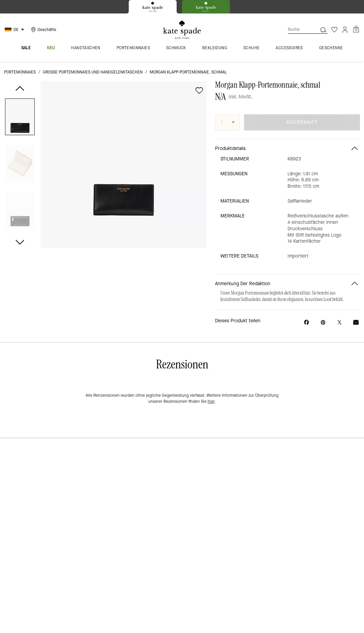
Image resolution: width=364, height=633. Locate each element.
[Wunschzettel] (334, 30)
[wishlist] (199, 90)
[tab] (153, 7)
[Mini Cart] (356, 29)
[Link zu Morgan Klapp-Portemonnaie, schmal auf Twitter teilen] (340, 322)
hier (211, 401)
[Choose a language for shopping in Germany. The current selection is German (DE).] (15, 30)
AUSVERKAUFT (302, 122)
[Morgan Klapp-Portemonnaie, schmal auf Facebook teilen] (307, 322)
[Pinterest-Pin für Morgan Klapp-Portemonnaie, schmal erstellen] (323, 322)
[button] (20, 118)
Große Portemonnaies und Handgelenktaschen (93, 72)
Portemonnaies (20, 72)
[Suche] (297, 29)
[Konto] (345, 30)
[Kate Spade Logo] (182, 30)
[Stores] (43, 30)
